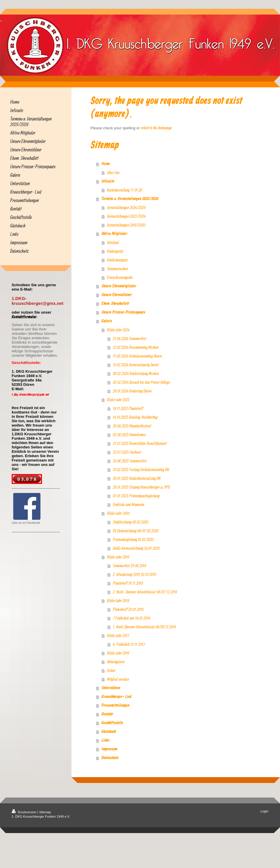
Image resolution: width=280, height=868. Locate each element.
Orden (111, 670)
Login (264, 811)
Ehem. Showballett (115, 304)
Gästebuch (109, 732)
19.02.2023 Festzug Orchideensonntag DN (141, 470)
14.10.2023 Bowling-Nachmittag (135, 417)
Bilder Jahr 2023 (118, 400)
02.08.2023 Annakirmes (129, 435)
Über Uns (113, 173)
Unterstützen (111, 688)
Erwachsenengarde (120, 277)
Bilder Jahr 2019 (118, 557)
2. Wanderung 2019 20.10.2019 (134, 574)
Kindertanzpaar (117, 260)
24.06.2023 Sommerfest (130, 461)
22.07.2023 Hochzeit (127, 452)
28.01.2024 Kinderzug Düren (132, 391)
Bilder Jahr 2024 (118, 330)
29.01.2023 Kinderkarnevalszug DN (137, 478)
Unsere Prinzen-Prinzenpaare (123, 312)
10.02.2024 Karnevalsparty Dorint (136, 365)
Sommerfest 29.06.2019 (129, 566)
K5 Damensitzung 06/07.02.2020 (136, 531)
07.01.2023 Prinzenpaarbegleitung (136, 496)
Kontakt (107, 714)
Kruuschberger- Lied (117, 697)
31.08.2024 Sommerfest (129, 338)
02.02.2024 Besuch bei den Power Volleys (141, 382)
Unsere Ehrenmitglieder (119, 286)
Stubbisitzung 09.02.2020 (131, 522)
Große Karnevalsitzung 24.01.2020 (136, 548)
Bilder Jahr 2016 (118, 653)
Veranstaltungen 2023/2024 (126, 216)
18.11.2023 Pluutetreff (128, 408)
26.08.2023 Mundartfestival (132, 426)
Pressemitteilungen (115, 706)
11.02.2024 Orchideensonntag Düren (137, 356)
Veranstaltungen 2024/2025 (126, 207)
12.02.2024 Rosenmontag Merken (136, 347)
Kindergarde (115, 251)
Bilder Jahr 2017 (118, 635)
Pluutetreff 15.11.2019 (128, 583)
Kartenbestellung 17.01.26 (125, 190)
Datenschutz (110, 758)
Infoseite (108, 181)
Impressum (109, 749)
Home (106, 164)
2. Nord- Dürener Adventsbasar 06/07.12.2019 (145, 592)
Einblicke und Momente (129, 504)
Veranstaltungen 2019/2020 (126, 225)
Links (105, 740)
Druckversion (24, 812)
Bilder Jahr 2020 (118, 513)
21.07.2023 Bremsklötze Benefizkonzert (140, 443)
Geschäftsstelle (112, 723)
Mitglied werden (118, 679)
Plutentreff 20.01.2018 (128, 609)
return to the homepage (156, 128)
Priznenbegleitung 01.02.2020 (133, 539)
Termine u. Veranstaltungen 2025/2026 (130, 199)
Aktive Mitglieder (114, 234)
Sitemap (45, 812)
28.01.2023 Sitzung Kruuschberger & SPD (141, 487)
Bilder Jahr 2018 (118, 601)
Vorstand (113, 242)
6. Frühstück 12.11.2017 (129, 644)
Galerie (107, 321)
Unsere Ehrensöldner (117, 295)
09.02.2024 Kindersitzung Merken (136, 373)
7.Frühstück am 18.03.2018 (132, 618)
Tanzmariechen (117, 269)
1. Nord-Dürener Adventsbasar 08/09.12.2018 (144, 627)
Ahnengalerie (116, 662)
